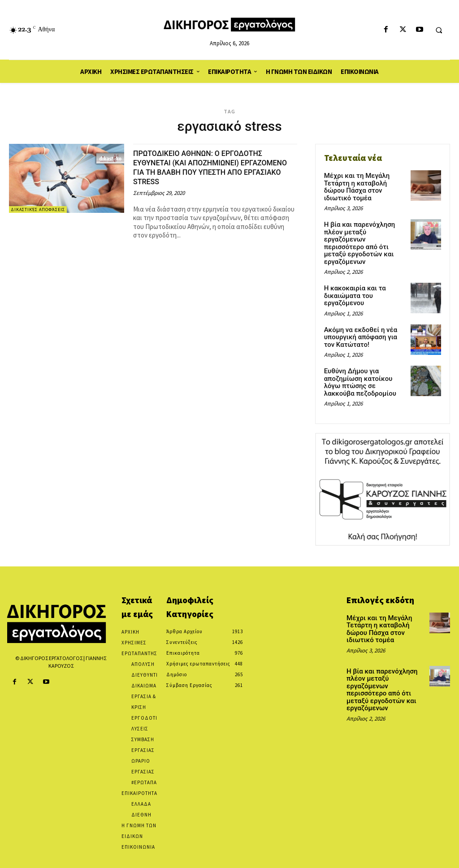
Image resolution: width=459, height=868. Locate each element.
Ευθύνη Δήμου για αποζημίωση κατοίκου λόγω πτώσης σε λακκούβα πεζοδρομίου (364, 359)
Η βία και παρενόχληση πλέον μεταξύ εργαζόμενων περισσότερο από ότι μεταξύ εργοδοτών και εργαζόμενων (364, 229)
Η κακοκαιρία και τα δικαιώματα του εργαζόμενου (353, 276)
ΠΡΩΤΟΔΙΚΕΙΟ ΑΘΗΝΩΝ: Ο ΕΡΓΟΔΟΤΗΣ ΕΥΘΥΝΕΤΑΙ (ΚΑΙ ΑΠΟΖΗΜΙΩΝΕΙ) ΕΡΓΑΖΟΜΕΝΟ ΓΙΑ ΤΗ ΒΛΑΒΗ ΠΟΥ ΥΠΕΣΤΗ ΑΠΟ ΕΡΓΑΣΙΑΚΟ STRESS (210, 167)
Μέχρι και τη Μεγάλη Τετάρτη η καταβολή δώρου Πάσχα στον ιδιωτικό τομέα (364, 182)
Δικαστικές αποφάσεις (38, 209)
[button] (439, 30)
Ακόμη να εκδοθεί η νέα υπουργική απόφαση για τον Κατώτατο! (364, 316)
